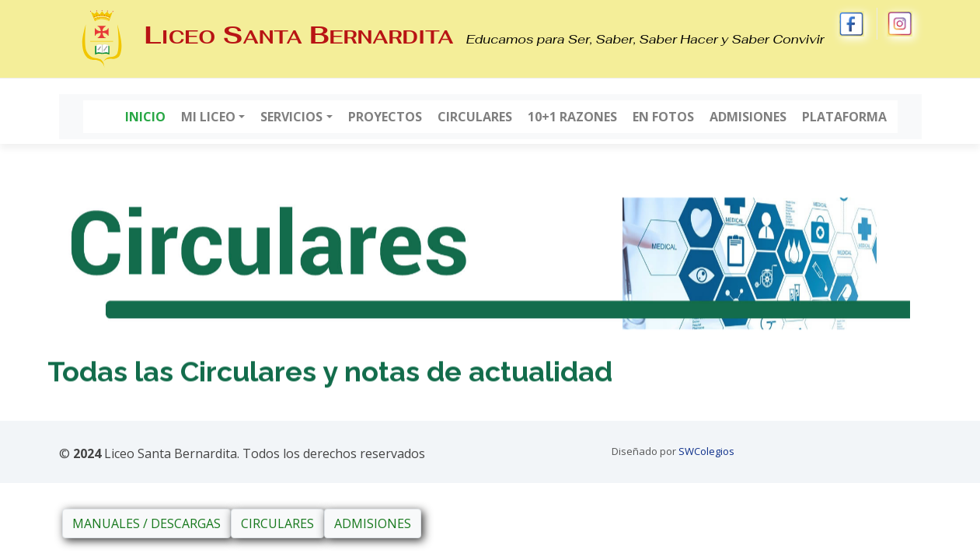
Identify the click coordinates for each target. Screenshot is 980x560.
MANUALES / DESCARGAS (146, 523)
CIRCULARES (277, 523)
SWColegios (706, 451)
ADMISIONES (373, 523)
